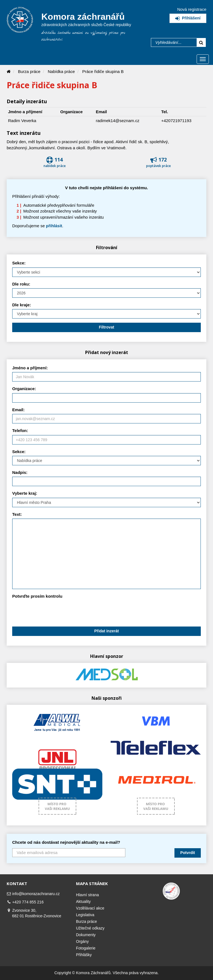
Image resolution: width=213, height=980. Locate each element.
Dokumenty (86, 935)
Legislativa (85, 915)
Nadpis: (20, 472)
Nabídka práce (61, 71)
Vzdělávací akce (90, 908)
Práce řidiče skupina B (103, 71)
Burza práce (29, 71)
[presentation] (54, 612)
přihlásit (54, 226)
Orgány (82, 941)
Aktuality (83, 901)
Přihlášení (188, 18)
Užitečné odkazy (90, 928)
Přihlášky (84, 955)
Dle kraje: (22, 305)
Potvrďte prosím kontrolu (37, 596)
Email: (18, 410)
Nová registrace (192, 9)
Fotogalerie (86, 948)
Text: (17, 514)
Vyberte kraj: (25, 493)
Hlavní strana (87, 895)
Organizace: (24, 389)
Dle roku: (21, 284)
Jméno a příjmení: (30, 368)
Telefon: (20, 430)
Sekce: (19, 263)
